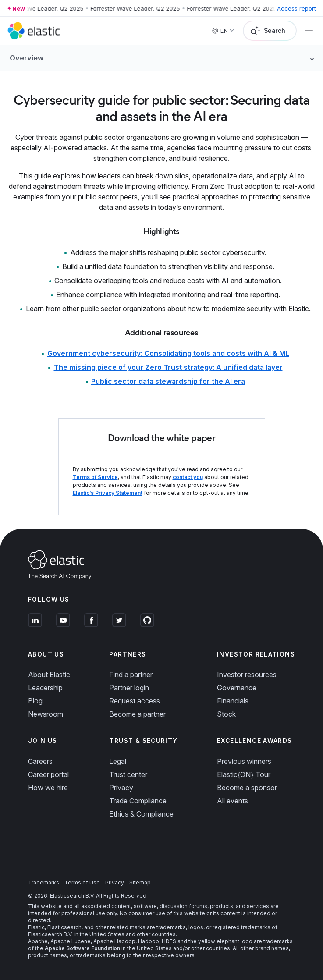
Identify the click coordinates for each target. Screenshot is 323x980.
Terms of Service (95, 477)
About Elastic (49, 675)
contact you (188, 477)
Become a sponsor (247, 788)
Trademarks (44, 882)
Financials (233, 701)
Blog (35, 701)
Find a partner (131, 675)
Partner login (129, 688)
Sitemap (140, 882)
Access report (296, 8)
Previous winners (244, 761)
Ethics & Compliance (141, 814)
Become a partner (137, 714)
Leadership (45, 688)
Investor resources (247, 675)
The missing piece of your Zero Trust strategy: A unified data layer (168, 367)
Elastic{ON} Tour (244, 774)
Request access (135, 701)
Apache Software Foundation (82, 948)
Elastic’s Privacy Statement (108, 493)
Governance (237, 688)
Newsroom (46, 714)
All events (232, 801)
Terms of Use (82, 882)
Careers (40, 761)
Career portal (48, 774)
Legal (118, 761)
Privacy (121, 788)
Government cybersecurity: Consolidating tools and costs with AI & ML (168, 353)
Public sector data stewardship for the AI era (168, 381)
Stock (226, 714)
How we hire (48, 788)
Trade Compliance (138, 801)
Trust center (128, 774)
